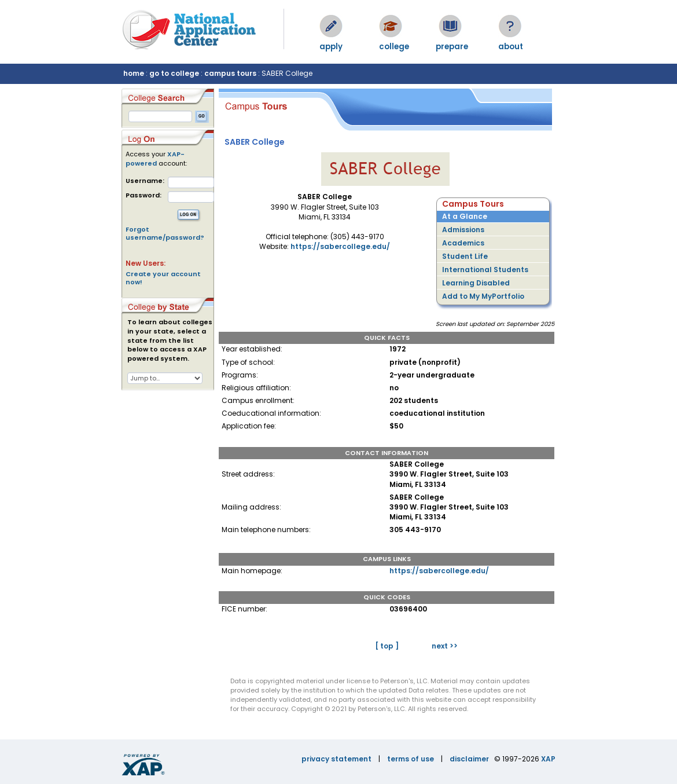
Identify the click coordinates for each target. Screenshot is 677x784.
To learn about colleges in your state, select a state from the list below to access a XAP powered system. (170, 340)
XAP (548, 759)
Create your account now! (163, 278)
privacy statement (336, 759)
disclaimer (469, 759)
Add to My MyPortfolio (483, 296)
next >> (445, 646)
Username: (145, 181)
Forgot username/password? (165, 233)
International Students (485, 270)
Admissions (463, 230)
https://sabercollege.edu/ (340, 246)
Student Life (465, 256)
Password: (144, 195)
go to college (174, 73)
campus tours (230, 73)
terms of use (411, 759)
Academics (463, 243)
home (134, 73)
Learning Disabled (476, 283)
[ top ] (387, 646)
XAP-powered (155, 159)
